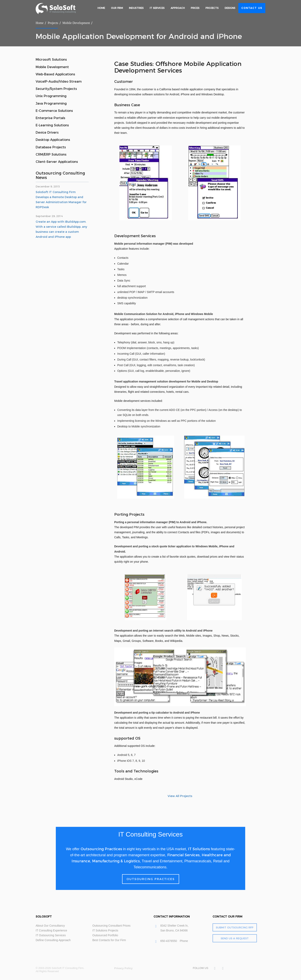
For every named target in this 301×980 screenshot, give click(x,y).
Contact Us (252, 8)
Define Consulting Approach (53, 940)
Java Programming (51, 103)
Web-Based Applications (55, 74)
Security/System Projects (56, 89)
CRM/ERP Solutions (51, 154)
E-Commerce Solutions (54, 111)
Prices (195, 8)
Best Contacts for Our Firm (109, 940)
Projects (212, 8)
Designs (230, 8)
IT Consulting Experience (51, 930)
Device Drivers (47, 133)
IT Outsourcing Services (51, 935)
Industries (136, 8)
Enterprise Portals (50, 118)
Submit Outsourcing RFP (235, 927)
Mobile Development (76, 23)
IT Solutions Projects (105, 930)
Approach (178, 8)
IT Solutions (199, 849)
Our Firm (117, 8)
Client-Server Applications (57, 162)
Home (101, 8)
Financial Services (183, 855)
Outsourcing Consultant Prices (112, 926)
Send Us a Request (235, 938)
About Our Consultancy (50, 926)
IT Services (157, 8)
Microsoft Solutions (51, 60)
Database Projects (51, 147)
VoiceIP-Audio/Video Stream (59, 82)
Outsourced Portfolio (105, 935)
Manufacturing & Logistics (116, 861)
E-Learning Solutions (52, 125)
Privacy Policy (123, 968)
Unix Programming (51, 96)
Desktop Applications (53, 140)
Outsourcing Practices (101, 849)
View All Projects (180, 796)
